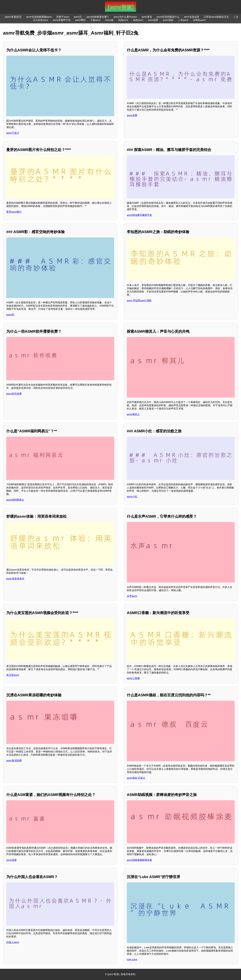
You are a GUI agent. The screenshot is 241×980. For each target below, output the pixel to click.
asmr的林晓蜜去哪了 (98, 17)
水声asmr (132, 596)
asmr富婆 (12, 860)
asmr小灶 (132, 497)
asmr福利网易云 (15, 500)
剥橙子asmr (63, 17)
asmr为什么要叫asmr (125, 17)
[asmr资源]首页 (13, 17)
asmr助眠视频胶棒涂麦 (139, 860)
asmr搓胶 (153, 20)
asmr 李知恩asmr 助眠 (139, 301)
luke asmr (132, 959)
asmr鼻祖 (147, 17)
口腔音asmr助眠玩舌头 (216, 17)
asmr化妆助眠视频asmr (39, 17)
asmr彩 (10, 315)
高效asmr (138, 20)
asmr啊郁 (80, 20)
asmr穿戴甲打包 (62, 20)
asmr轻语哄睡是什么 (168, 17)
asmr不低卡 (13, 133)
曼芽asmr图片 (14, 212)
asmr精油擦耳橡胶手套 (139, 215)
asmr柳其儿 (133, 414)
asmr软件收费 (14, 394)
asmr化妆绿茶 (192, 17)
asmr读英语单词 (15, 579)
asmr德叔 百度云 (136, 778)
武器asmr (123, 20)
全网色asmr (199, 20)
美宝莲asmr (13, 675)
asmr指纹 (168, 20)
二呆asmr (183, 20)
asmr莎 (78, 17)
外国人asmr (13, 942)
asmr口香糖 (133, 678)
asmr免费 (132, 115)
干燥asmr (95, 20)
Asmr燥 (109, 20)
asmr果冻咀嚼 (14, 761)
